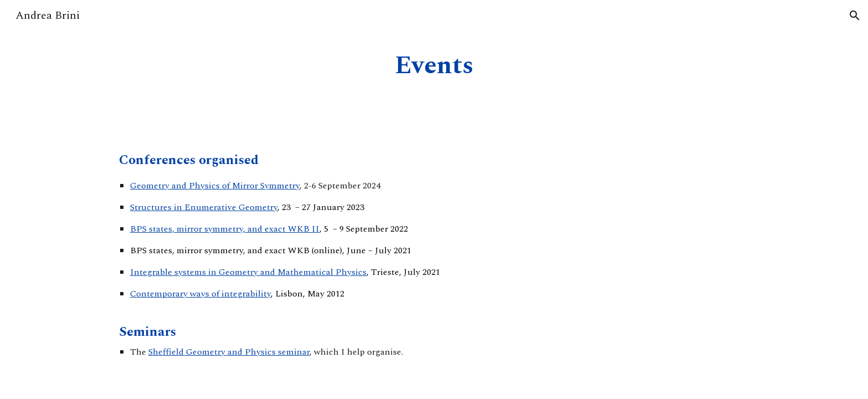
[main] (434, 66)
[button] (855, 16)
